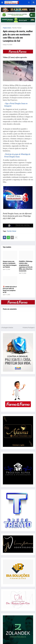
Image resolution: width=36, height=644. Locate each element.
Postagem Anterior (8, 328)
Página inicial (7, 28)
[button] (2, 3)
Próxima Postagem (28, 328)
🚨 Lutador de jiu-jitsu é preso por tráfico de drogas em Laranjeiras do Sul (10, 290)
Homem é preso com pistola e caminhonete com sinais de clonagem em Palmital (10, 264)
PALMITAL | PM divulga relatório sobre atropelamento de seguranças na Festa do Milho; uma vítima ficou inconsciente (26, 266)
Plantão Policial (17, 28)
